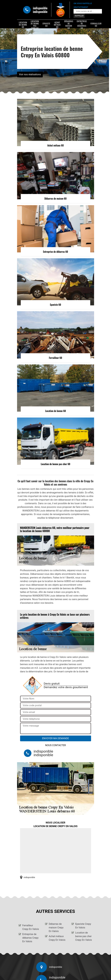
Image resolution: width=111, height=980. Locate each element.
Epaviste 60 (46, 25)
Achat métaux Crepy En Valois (57, 938)
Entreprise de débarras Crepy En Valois (30, 938)
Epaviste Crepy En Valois (83, 926)
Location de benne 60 (23, 25)
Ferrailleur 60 (96, 25)
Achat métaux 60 (57, 25)
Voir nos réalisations (30, 74)
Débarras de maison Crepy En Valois (56, 928)
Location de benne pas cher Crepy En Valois (84, 936)
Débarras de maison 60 (69, 25)
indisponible (40, 8)
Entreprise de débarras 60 (82, 25)
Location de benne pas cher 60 (35, 25)
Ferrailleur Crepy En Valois (31, 927)
